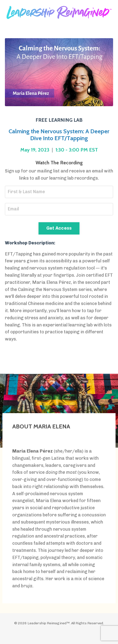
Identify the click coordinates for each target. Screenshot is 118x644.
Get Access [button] (59, 228)
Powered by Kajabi (59, 631)
